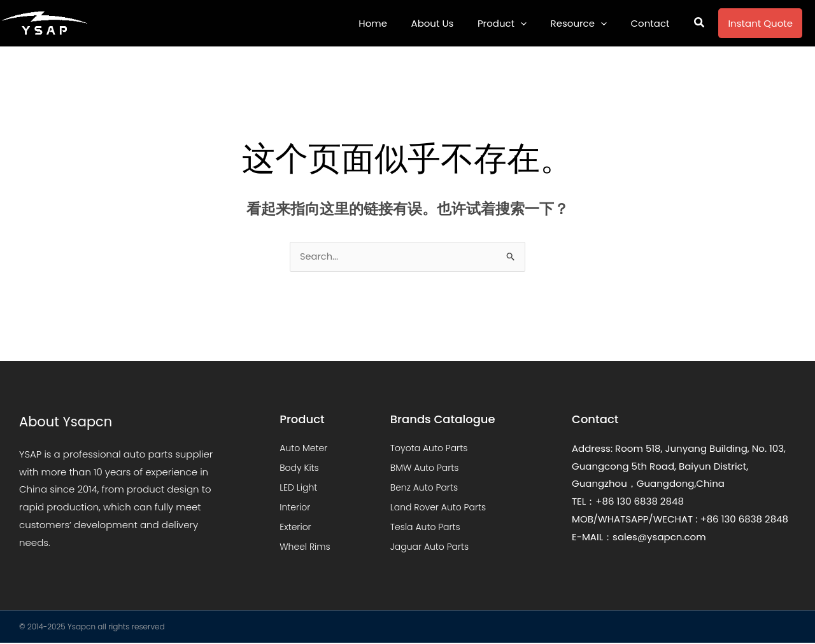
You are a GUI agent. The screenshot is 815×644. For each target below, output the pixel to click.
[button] (700, 24)
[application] (533, 23)
